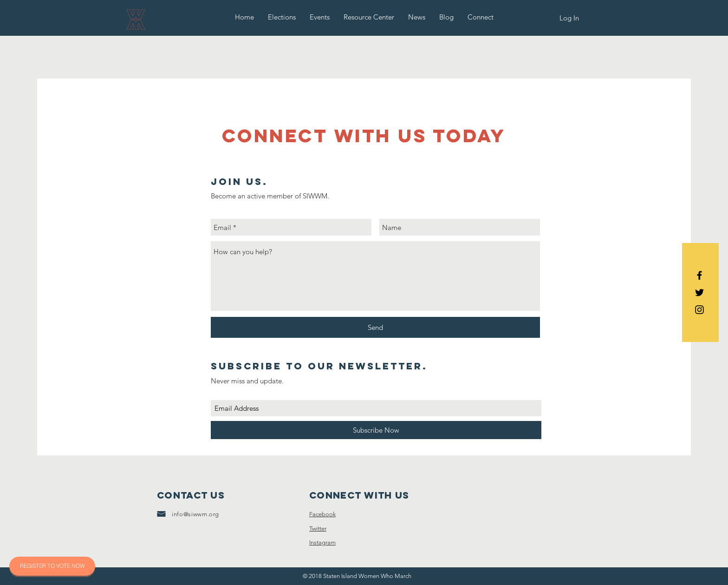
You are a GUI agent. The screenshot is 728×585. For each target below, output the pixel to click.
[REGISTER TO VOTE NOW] (52, 566)
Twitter (318, 529)
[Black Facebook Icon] (699, 275)
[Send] (375, 327)
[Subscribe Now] (376, 430)
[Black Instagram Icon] (699, 310)
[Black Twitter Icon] (699, 292)
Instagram (322, 542)
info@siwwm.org (195, 514)
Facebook (322, 514)
